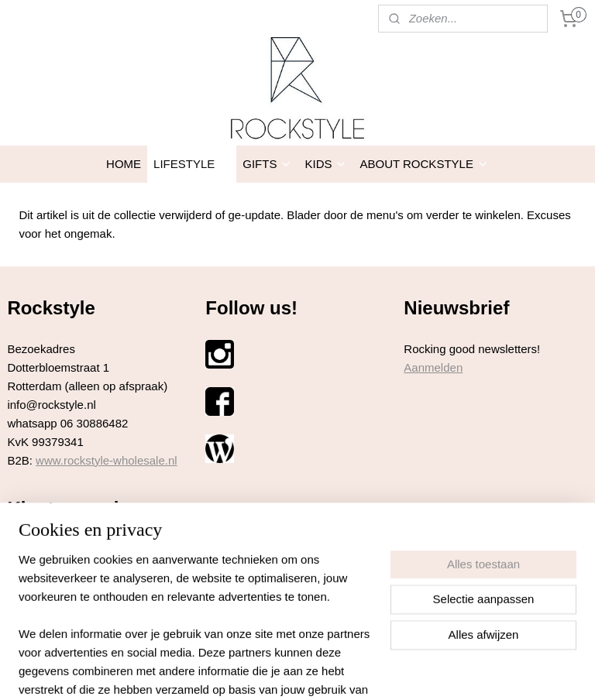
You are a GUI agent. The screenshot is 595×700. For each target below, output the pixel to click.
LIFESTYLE (192, 164)
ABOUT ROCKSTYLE (424, 164)
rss (270, 671)
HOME (124, 164)
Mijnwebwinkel (440, 671)
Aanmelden (433, 367)
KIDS (326, 164)
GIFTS (267, 164)
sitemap (242, 671)
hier (92, 549)
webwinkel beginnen (321, 671)
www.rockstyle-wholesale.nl (107, 460)
